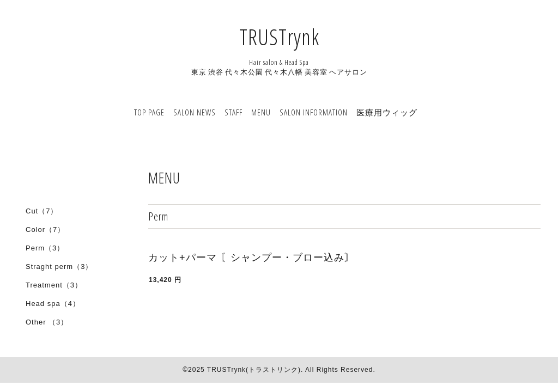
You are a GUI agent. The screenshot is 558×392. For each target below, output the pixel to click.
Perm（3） (45, 248)
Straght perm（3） (59, 267)
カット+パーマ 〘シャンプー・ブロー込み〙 (251, 258)
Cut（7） (42, 211)
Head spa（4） (53, 304)
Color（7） (45, 229)
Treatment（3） (54, 285)
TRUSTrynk (279, 37)
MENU (261, 112)
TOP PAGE (149, 112)
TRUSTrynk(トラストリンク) (254, 370)
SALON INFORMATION (314, 112)
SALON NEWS (195, 112)
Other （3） (47, 322)
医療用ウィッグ (387, 112)
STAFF (233, 112)
